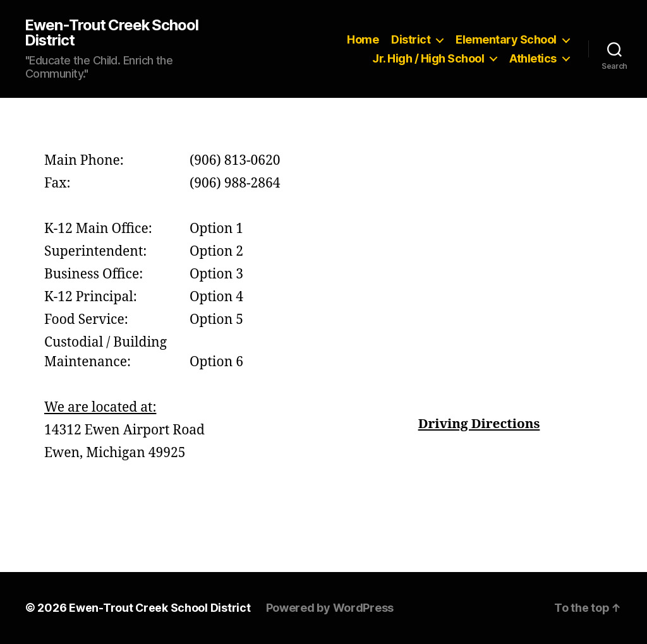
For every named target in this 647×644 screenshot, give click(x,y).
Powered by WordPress (331, 608)
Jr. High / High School (428, 58)
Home (363, 39)
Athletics (533, 58)
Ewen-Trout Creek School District (113, 33)
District (411, 39)
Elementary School (506, 39)
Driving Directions (479, 425)
